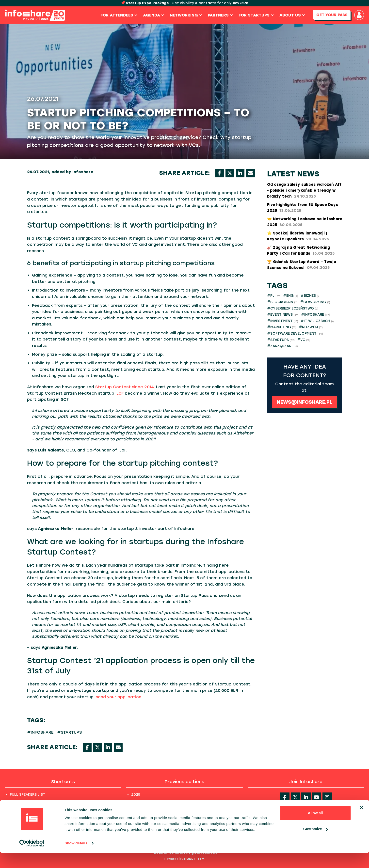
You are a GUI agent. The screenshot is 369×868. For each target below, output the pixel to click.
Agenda (152, 15)
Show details (76, 858)
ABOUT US (19, 808)
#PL (274, 296)
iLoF (120, 393)
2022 (136, 814)
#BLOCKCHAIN (282, 302)
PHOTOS (17, 814)
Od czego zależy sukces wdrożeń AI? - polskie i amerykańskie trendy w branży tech (304, 190)
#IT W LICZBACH (318, 321)
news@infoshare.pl (305, 402)
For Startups (255, 15)
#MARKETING (282, 327)
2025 (136, 795)
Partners (219, 15)
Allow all (315, 828)
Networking (185, 15)
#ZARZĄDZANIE (283, 346)
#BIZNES (311, 296)
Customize (316, 844)
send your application (119, 697)
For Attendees (118, 15)
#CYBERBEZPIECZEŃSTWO (293, 308)
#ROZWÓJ (311, 327)
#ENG (291, 296)
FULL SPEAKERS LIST (28, 795)
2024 (136, 801)
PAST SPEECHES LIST (28, 801)
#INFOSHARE (40, 732)
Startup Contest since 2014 (125, 387)
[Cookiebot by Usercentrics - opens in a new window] (32, 858)
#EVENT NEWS (283, 315)
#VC (304, 340)
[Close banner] (361, 823)
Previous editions (184, 782)
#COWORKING (315, 302)
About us (291, 15)
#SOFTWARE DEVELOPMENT (295, 333)
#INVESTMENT (283, 321)
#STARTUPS (69, 732)
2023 (136, 808)
